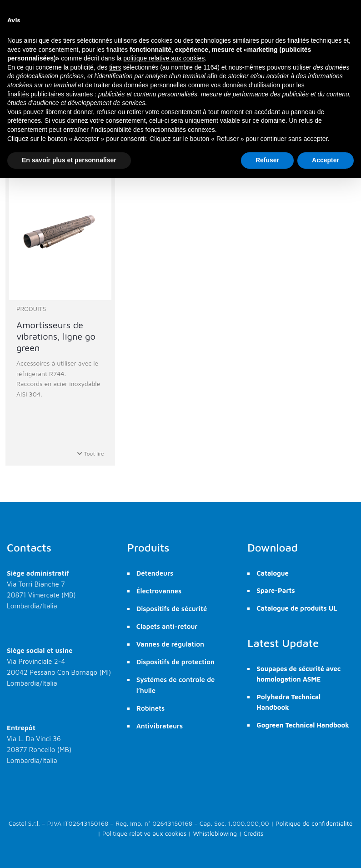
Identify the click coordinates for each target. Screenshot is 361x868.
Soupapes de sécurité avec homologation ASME (298, 674)
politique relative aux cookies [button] (164, 58)
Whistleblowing (215, 833)
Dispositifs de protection (175, 662)
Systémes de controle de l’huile (176, 685)
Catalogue (273, 573)
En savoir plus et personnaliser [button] (69, 160)
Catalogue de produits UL (297, 608)
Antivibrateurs (160, 726)
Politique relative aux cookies (144, 833)
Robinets (150, 708)
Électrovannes (159, 591)
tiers (115, 67)
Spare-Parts (276, 590)
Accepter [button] (326, 160)
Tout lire (90, 454)
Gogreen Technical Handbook (303, 725)
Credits (253, 833)
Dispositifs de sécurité (172, 609)
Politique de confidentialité (314, 823)
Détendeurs (155, 573)
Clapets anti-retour (167, 626)
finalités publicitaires (36, 94)
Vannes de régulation (170, 644)
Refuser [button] (267, 160)
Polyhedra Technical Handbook (288, 702)
